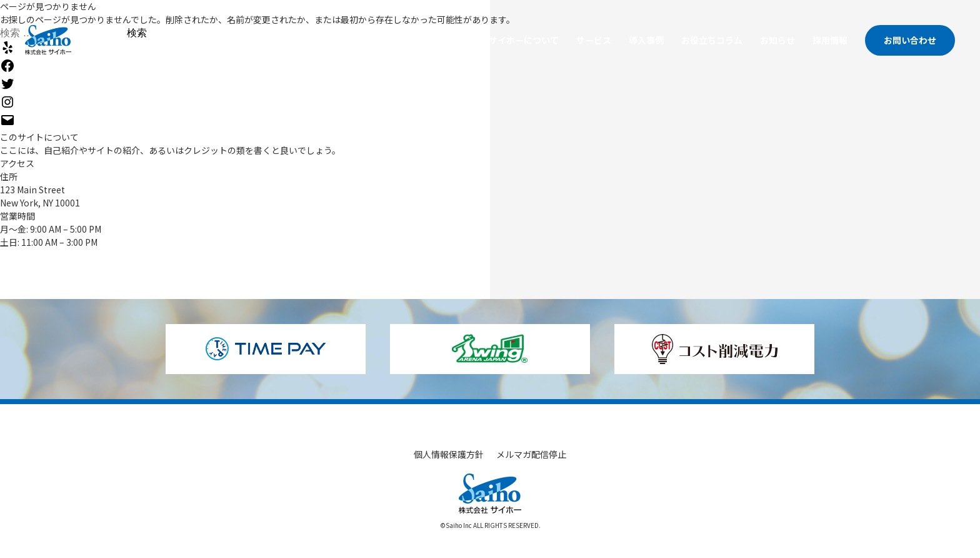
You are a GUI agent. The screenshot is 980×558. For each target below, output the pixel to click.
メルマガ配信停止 (531, 454)
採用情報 (830, 40)
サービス (594, 40)
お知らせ (777, 40)
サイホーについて (524, 40)
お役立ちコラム (712, 40)
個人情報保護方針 (449, 454)
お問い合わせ (910, 40)
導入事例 (646, 40)
